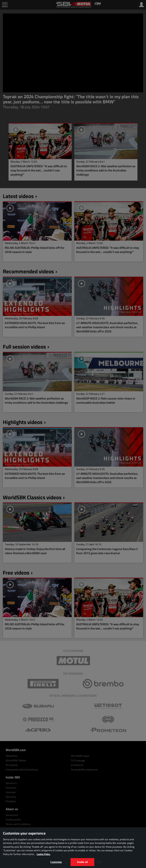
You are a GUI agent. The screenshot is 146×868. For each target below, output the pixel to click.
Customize (56, 862)
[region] (73, 848)
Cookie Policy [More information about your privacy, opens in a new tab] (43, 854)
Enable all (82, 862)
